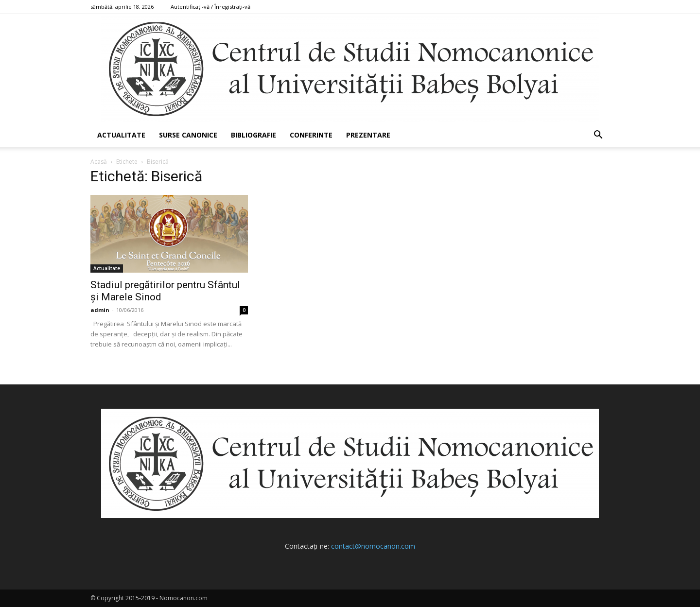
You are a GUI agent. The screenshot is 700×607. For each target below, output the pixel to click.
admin (100, 310)
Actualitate (121, 135)
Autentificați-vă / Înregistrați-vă (210, 7)
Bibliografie (254, 135)
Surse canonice (188, 135)
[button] (598, 136)
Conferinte (311, 135)
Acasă (99, 162)
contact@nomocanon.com (373, 546)
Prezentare (368, 135)
